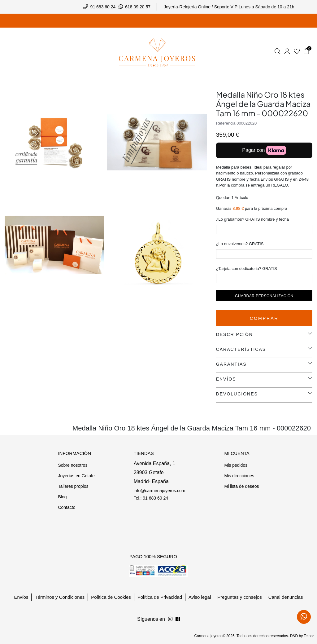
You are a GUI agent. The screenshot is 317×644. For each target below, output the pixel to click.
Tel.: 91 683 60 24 (151, 498)
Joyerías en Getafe (76, 476)
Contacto (67, 507)
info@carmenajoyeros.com (160, 491)
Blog (62, 497)
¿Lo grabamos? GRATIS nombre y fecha (252, 219)
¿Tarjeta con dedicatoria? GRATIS (247, 269)
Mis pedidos (236, 465)
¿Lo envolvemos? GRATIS (240, 244)
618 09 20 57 (138, 7)
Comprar (264, 318)
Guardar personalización (264, 296)
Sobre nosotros (73, 465)
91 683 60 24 (103, 7)
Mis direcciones (239, 476)
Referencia (226, 123)
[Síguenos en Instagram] (178, 619)
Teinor (309, 636)
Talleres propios (73, 486)
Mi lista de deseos (241, 486)
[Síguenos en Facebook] (170, 619)
